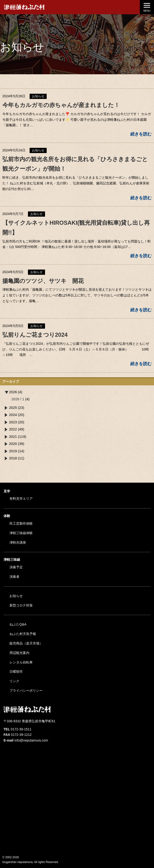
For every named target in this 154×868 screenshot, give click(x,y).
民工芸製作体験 (21, 523)
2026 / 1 (18, 399)
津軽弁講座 (18, 542)
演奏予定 (16, 567)
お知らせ (16, 596)
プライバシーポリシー (26, 691)
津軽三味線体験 (21, 533)
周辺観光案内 (19, 653)
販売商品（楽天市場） (26, 643)
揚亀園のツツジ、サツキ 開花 (43, 281)
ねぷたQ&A (18, 624)
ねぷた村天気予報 (23, 634)
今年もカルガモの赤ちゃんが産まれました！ (61, 105)
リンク (14, 681)
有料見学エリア (21, 499)
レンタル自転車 (21, 662)
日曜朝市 (16, 672)
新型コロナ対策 (21, 605)
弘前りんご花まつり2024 (35, 335)
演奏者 (14, 577)
